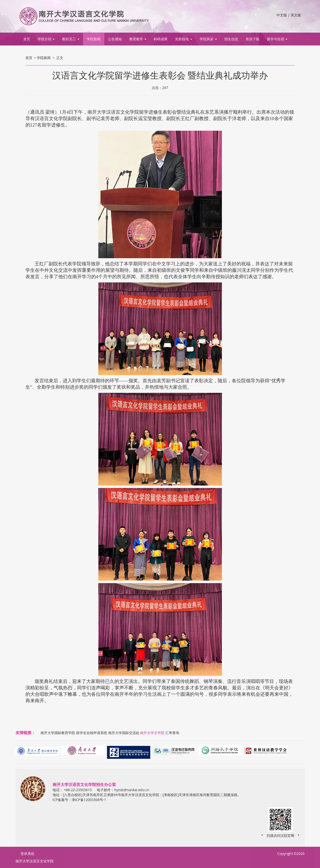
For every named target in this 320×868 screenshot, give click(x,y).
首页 (27, 39)
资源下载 (253, 39)
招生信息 (231, 39)
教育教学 (138, 39)
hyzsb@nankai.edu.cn (132, 790)
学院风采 (208, 39)
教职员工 (71, 39)
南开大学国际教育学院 (58, 733)
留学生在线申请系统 (92, 733)
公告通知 (115, 39)
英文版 (296, 15)
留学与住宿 (277, 39)
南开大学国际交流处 (124, 733)
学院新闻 (94, 39)
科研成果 (161, 39)
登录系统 (27, 854)
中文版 (282, 15)
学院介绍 (46, 39)
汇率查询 (172, 733)
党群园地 (184, 39)
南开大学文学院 (152, 733)
